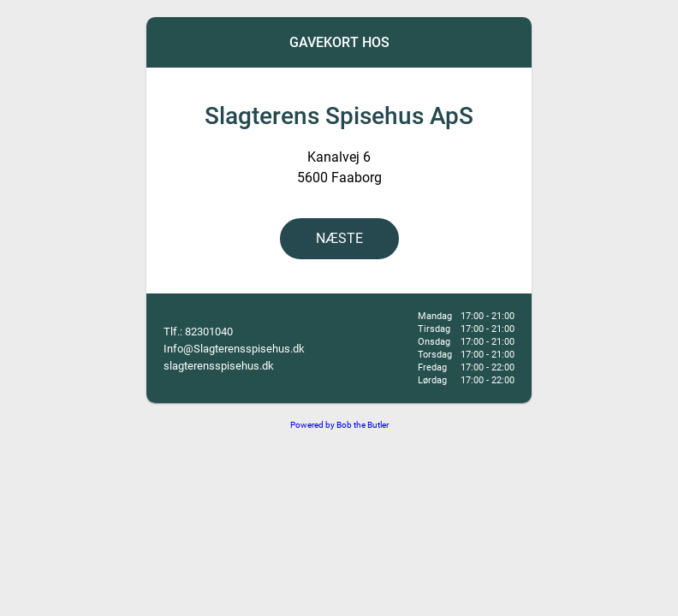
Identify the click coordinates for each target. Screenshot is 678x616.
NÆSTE (339, 238)
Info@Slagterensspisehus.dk (234, 349)
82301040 (209, 332)
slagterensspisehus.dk (219, 366)
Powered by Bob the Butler (339, 425)
